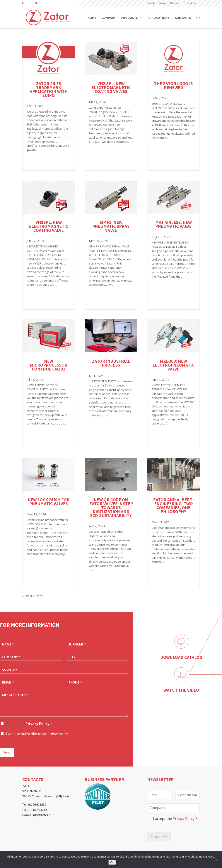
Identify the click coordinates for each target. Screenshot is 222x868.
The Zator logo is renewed (173, 85)
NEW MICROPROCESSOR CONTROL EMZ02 (49, 365)
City (72, 657)
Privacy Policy (37, 724)
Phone (75, 682)
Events (151, 3)
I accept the (29, 724)
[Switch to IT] (23, 3)
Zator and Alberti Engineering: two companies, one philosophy (173, 505)
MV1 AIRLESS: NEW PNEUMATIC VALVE (173, 224)
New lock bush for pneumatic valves (49, 501)
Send (7, 752)
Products (130, 18)
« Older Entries (32, 596)
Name (8, 644)
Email (8, 682)
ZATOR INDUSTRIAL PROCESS (111, 363)
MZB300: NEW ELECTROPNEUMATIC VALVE (173, 365)
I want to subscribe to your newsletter (37, 734)
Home (92, 18)
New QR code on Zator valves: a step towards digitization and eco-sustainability (111, 507)
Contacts (183, 18)
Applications (159, 18)
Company (109, 18)
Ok (112, 862)
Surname (77, 644)
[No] (217, 860)
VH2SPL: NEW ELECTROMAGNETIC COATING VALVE (49, 226)
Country (10, 670)
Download (190, 3)
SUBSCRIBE (159, 837)
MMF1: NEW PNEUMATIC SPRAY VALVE (111, 226)
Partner (175, 3)
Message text (15, 695)
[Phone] (97, 682)
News (163, 3)
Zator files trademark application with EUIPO (49, 89)
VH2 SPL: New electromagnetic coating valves (111, 87)
